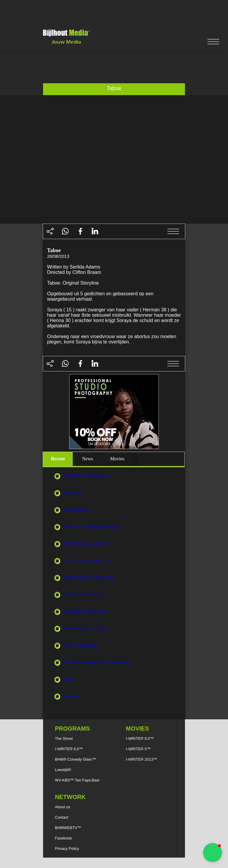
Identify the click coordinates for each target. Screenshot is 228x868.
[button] (213, 853)
